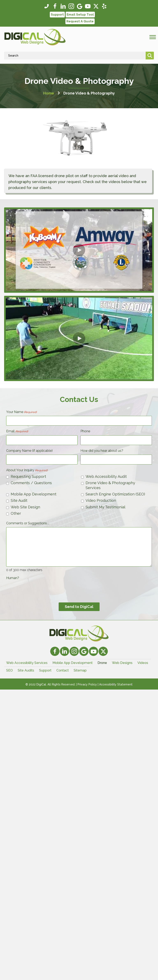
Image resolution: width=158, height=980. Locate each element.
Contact (63, 670)
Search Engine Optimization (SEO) (115, 494)
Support (45, 670)
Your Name (21, 412)
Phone (85, 431)
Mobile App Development (34, 494)
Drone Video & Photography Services (110, 485)
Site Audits (26, 670)
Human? (13, 578)
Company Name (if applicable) (29, 451)
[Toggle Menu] (153, 37)
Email (17, 431)
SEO (9, 670)
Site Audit (19, 500)
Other (16, 513)
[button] (47, 6)
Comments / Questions (31, 483)
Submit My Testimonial (105, 507)
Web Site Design (25, 507)
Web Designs (122, 663)
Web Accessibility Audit (106, 476)
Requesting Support (28, 476)
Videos (143, 663)
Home (49, 93)
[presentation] (37, 590)
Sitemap (80, 670)
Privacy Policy (87, 684)
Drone (102, 663)
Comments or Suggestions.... (28, 523)
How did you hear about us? (102, 451)
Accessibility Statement (116, 684)
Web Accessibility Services (27, 663)
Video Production (101, 500)
